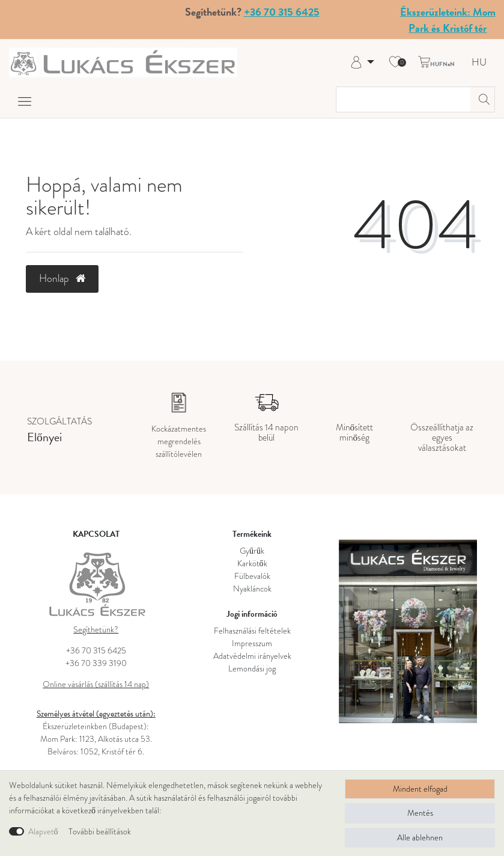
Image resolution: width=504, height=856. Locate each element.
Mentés (420, 813)
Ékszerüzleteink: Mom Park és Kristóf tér (448, 20)
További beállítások (100, 832)
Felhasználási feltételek (252, 631)
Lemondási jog (252, 669)
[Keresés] (482, 99)
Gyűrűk (252, 551)
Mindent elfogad (420, 789)
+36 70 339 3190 (96, 663)
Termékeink (252, 534)
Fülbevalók (252, 576)
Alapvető (43, 832)
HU (479, 63)
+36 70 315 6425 (282, 12)
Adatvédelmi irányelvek (252, 656)
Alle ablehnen (420, 838)
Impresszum (252, 644)
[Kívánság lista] (395, 63)
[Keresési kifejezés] (403, 99)
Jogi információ (252, 614)
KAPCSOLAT (96, 534)
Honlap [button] (62, 278)
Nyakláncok (252, 589)
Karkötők (252, 564)
